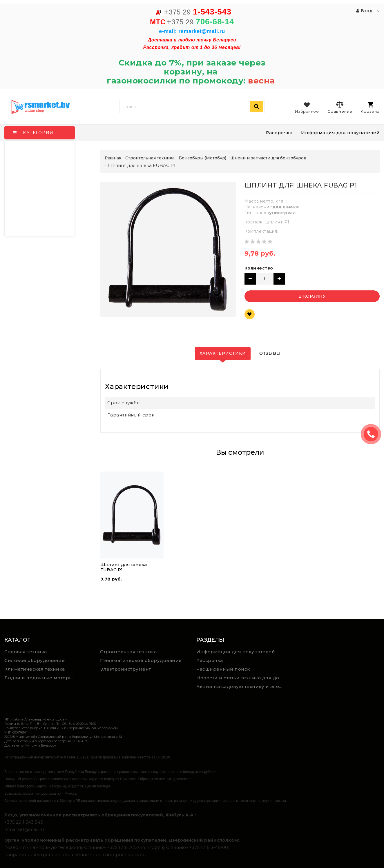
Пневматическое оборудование (141, 660)
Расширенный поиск (223, 669)
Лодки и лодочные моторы (39, 678)
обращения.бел (166, 855)
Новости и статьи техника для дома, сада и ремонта (242, 678)
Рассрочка (279, 133)
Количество (259, 268)
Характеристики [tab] (223, 353)
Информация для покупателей (340, 133)
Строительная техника (128, 652)
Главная (113, 158)
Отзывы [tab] (270, 353)
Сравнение (340, 107)
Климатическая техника (35, 669)
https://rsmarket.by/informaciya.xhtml (221, 779)
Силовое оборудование (35, 660)
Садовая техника (26, 652)
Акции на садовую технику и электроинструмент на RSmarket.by (242, 686)
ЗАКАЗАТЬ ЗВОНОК (373, 434)
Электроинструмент (126, 669)
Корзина (370, 108)
